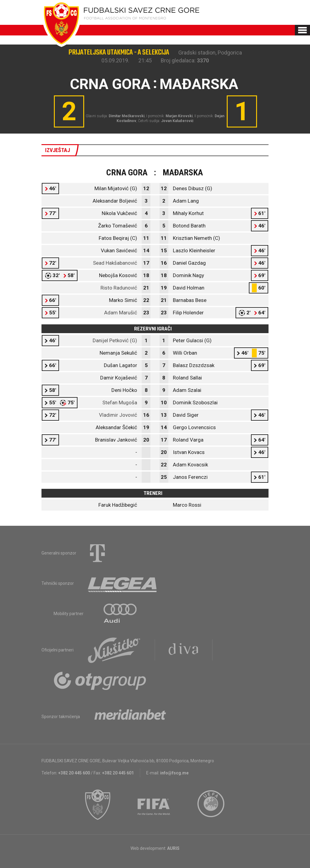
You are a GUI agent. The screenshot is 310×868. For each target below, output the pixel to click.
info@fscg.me (174, 773)
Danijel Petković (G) (115, 340)
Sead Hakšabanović (115, 263)
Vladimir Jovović (118, 415)
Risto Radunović (119, 288)
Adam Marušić (121, 313)
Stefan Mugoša (120, 403)
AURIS (173, 848)
